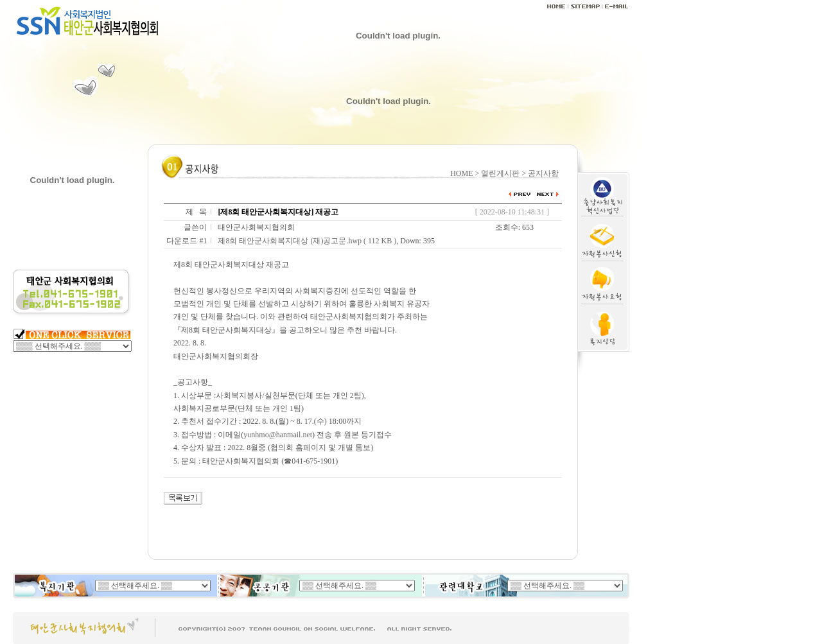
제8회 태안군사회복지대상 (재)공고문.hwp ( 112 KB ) (307, 241)
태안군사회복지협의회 (256, 227)
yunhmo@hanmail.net (278, 435)
